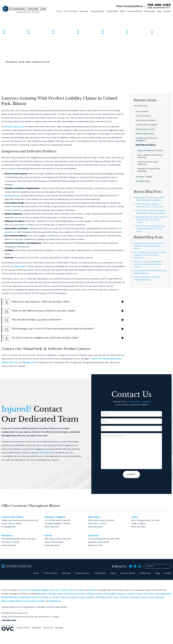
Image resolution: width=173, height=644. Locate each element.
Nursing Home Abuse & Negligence (146, 139)
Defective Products (146, 145)
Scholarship (150, 11)
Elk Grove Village (40, 597)
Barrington (42, 594)
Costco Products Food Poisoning (148, 163)
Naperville (166, 594)
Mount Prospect (69, 597)
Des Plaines (55, 597)
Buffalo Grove (113, 597)
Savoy (151, 597)
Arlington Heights (41, 590)
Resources (48, 628)
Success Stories (135, 11)
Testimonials (112, 11)
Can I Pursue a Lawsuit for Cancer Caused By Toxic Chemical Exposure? (150, 255)
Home (59, 11)
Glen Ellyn (55, 590)
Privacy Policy (23, 628)
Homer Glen (142, 594)
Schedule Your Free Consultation (28, 62)
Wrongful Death (143, 181)
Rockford (93, 590)
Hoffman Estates (94, 594)
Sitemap (59, 628)
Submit (131, 474)
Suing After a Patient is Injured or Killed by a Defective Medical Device (149, 246)
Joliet (64, 590)
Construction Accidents (146, 125)
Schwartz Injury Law (14, 127)
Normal (27, 601)
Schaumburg (25, 597)
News (123, 11)
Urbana (144, 597)
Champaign (134, 597)
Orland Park (25, 590)
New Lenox (154, 594)
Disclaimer (36, 628)
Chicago (52, 594)
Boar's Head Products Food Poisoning (150, 156)
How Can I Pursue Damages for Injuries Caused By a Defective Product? (148, 264)
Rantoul (5, 601)
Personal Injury (97, 11)
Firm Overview (71, 11)
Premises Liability (144, 177)
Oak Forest (80, 594)
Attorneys (84, 11)
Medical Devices (12, 196)
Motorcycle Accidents (146, 120)
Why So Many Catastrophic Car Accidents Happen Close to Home (151, 229)
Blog (159, 11)
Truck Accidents (143, 116)
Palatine (124, 597)
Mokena (122, 594)
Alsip (59, 594)
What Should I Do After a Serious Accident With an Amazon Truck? (151, 220)
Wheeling (100, 597)
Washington (55, 601)
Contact (167, 11)
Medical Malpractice (145, 134)
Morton (35, 601)
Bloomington (16, 601)
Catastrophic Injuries (145, 129)
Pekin (42, 601)
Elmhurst (72, 590)
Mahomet (160, 597)
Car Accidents (142, 111)
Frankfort (131, 594)
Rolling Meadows (9, 597)
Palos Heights (110, 594)
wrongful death (18, 266)
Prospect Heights (86, 597)
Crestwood (68, 594)
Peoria (80, 590)
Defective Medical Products (150, 150)
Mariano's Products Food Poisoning (149, 170)
